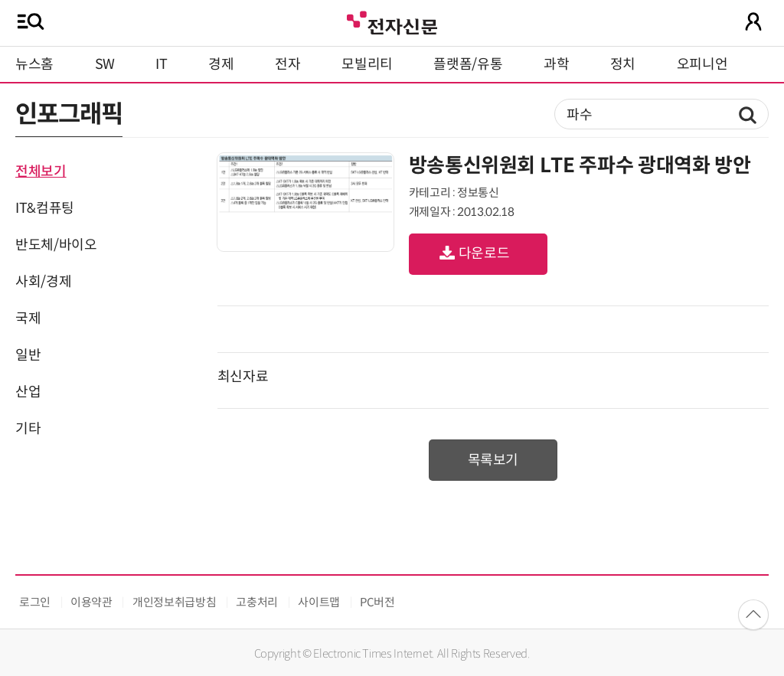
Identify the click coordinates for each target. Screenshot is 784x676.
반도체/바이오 (56, 245)
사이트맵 (319, 602)
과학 (556, 64)
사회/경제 (43, 282)
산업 (28, 392)
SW (105, 64)
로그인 (35, 602)
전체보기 (41, 171)
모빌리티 (367, 64)
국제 (28, 318)
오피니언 (702, 64)
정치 (623, 64)
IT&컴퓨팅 (45, 208)
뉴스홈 (34, 64)
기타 (28, 429)
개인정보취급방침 (174, 602)
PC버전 (377, 602)
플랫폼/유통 (468, 64)
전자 (287, 64)
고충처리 (257, 602)
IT (161, 64)
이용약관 (91, 602)
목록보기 (493, 460)
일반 (28, 355)
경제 (221, 64)
